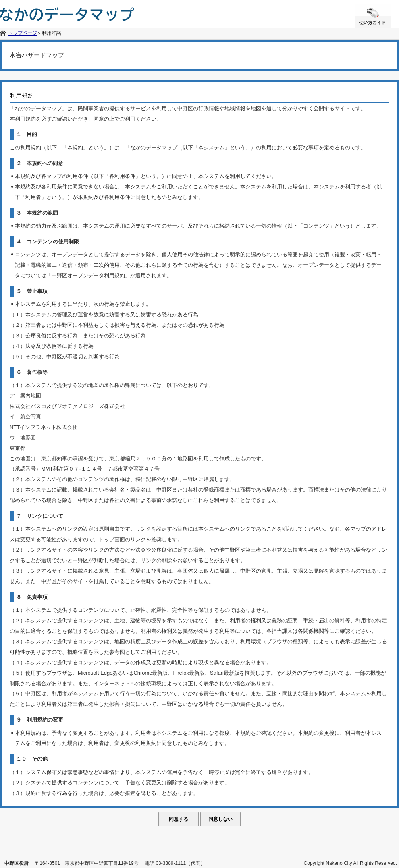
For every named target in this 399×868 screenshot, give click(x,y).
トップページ (23, 33)
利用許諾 (52, 33)
